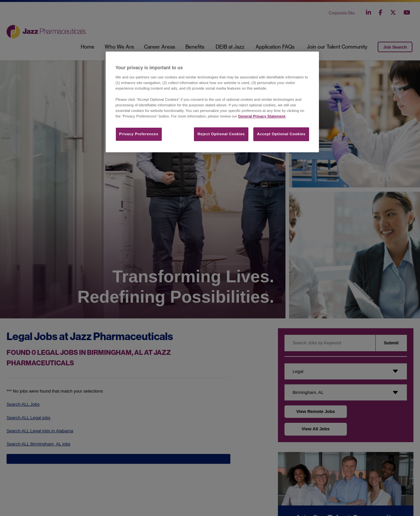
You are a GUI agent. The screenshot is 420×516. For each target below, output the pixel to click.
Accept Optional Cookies (281, 134)
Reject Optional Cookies (221, 134)
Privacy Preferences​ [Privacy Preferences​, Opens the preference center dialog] (139, 134)
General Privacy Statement (262, 116)
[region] (212, 102)
